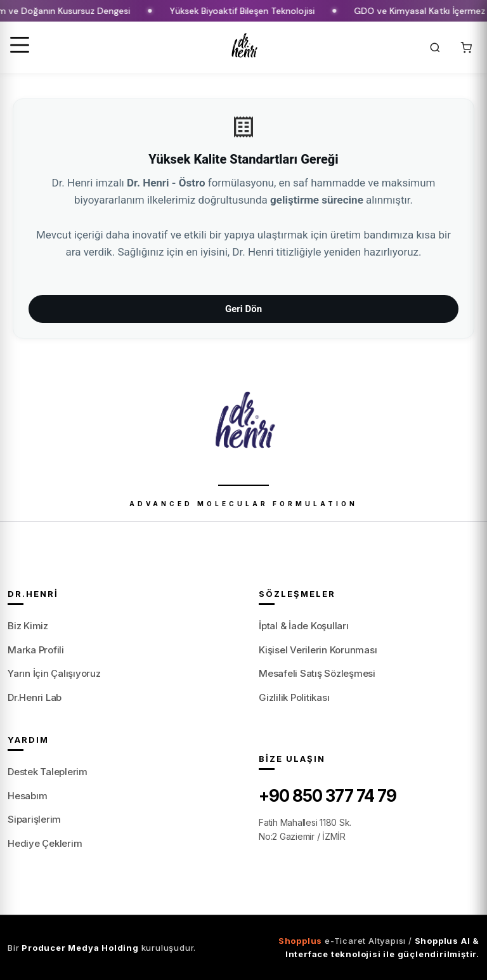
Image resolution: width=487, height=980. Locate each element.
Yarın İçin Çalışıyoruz (54, 673)
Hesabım (27, 796)
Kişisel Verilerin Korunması (318, 650)
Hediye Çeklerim (45, 843)
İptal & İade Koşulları (304, 626)
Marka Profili (36, 650)
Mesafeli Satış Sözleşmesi (317, 673)
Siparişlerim (34, 819)
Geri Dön (243, 309)
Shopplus (300, 941)
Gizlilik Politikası (294, 697)
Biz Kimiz (28, 626)
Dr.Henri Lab (35, 697)
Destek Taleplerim (48, 772)
